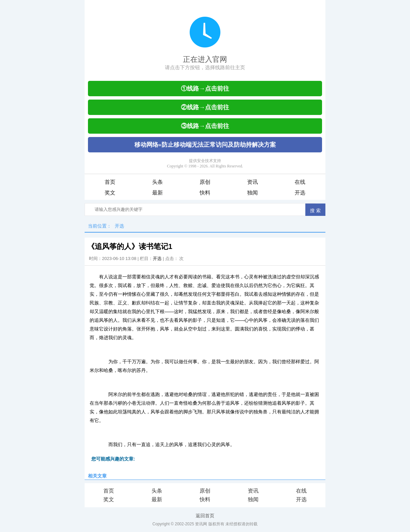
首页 (110, 182)
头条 (158, 182)
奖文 (110, 193)
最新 (158, 193)
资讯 (252, 182)
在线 (300, 182)
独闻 (252, 193)
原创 (205, 182)
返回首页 (205, 516)
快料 (205, 193)
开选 (300, 193)
